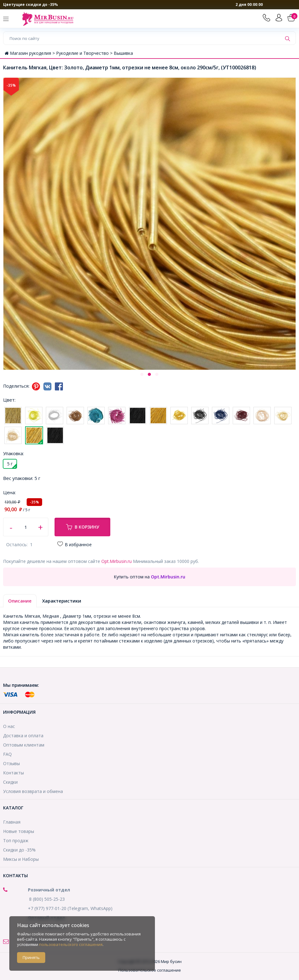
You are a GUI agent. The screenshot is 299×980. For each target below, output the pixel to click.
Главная (12, 822)
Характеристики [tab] (62, 601)
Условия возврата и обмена (33, 791)
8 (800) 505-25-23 (47, 899)
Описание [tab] (20, 601)
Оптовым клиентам (24, 745)
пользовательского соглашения (71, 944)
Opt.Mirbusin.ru (117, 561)
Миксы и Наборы (21, 859)
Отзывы (11, 763)
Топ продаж (16, 841)
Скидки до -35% (19, 850)
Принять (31, 957)
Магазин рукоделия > (30, 53)
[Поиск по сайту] (143, 38)
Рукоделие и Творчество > (85, 53)
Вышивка (123, 53)
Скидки (10, 782)
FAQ (7, 754)
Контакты (13, 773)
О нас (9, 726)
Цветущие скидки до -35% (31, 4)
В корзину (83, 527)
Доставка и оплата (23, 736)
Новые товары (19, 831)
